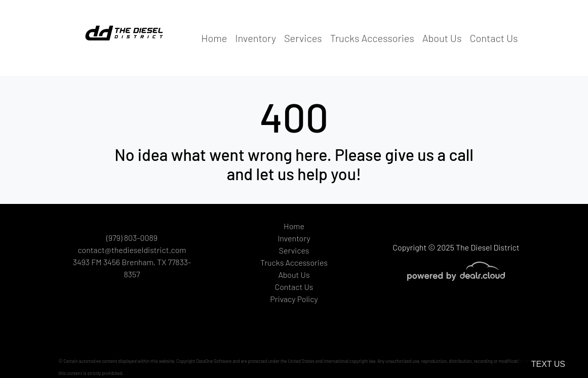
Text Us (548, 364)
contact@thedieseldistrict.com (132, 250)
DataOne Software (214, 361)
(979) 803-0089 (132, 238)
